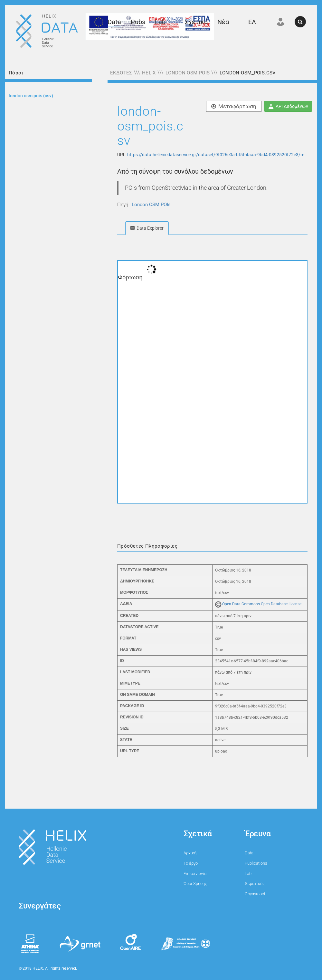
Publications (256, 863)
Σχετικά (196, 22)
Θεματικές (255, 884)
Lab (160, 22)
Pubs (138, 22)
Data (114, 22)
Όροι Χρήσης (195, 884)
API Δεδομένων (288, 106)
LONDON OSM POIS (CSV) (31, 96)
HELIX (149, 73)
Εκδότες (121, 73)
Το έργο (191, 863)
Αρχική (190, 853)
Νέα (223, 22)
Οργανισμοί (255, 894)
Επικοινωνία (195, 874)
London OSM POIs (188, 73)
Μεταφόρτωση (234, 106)
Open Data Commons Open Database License (262, 604)
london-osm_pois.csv (248, 73)
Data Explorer (147, 228)
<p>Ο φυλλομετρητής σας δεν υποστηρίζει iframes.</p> (212, 382)
